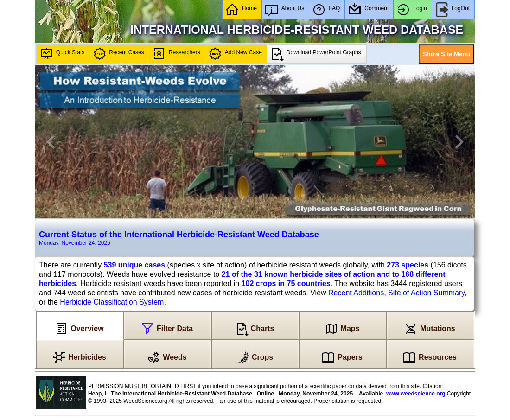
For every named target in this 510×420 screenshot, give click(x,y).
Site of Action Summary (426, 293)
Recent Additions (356, 293)
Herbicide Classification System (112, 302)
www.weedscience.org (416, 394)
